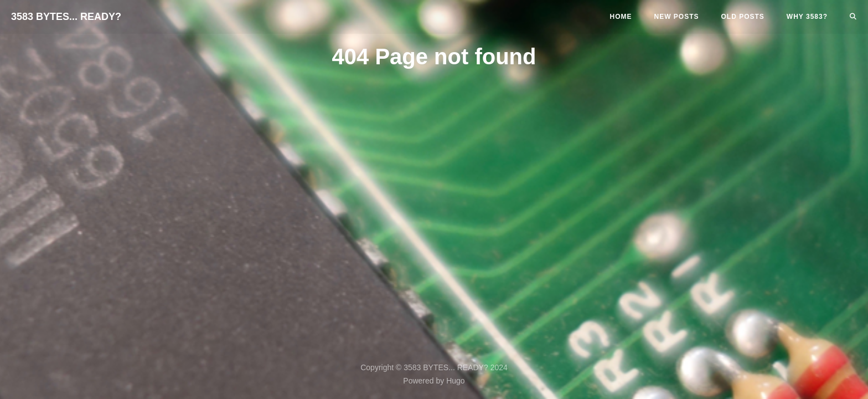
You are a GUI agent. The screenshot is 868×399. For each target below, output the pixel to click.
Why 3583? (807, 17)
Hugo (455, 381)
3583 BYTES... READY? (66, 17)
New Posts (677, 17)
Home (621, 17)
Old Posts (743, 17)
